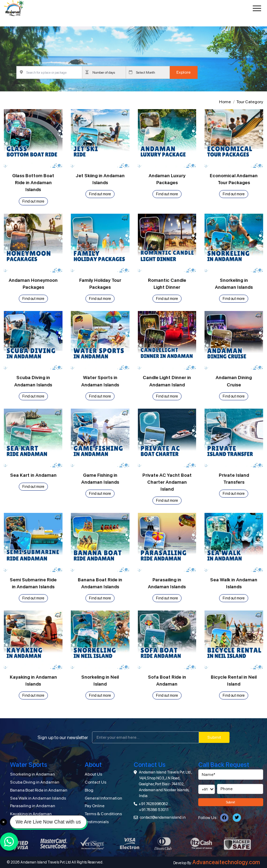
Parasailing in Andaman (33, 806)
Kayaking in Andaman (31, 814)
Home (225, 102)
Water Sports (29, 765)
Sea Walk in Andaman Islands (38, 798)
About (93, 765)
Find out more (33, 201)
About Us (93, 774)
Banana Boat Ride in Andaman (39, 790)
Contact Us (95, 782)
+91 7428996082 (153, 804)
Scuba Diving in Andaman (35, 782)
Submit (214, 737)
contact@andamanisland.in (163, 817)
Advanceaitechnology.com (226, 862)
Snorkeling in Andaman (32, 774)
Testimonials (97, 822)
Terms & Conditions (103, 814)
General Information (103, 798)
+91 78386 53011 (154, 810)
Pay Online (95, 806)
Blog (89, 790)
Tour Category (250, 102)
